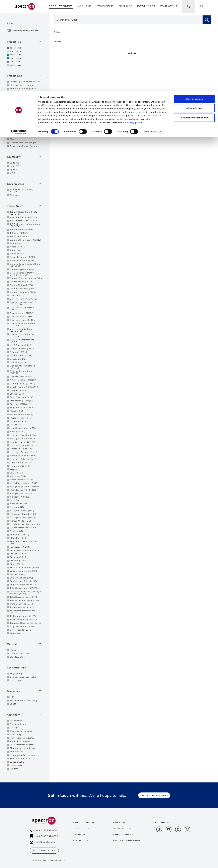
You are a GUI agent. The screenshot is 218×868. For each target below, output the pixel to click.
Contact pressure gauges (23, 143)
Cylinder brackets (19, 122)
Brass (13, 650)
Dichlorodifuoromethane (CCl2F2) (22, 367)
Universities (16, 765)
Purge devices (17, 108)
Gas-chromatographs (21, 731)
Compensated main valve (23, 677)
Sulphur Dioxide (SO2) (21, 578)
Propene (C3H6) (18, 557)
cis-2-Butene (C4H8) (21, 345)
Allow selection (194, 17)
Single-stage (17, 673)
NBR (12, 697)
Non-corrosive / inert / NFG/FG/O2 (21, 191)
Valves (13, 129)
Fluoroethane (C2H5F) (21, 414)
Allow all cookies (194, 8)
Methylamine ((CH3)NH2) (23, 490)
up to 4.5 (15, 163)
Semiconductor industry (22, 758)
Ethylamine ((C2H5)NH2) (23, 401)
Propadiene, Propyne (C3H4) (25, 550)
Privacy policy (123, 835)
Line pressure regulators (23, 85)
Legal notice (122, 829)
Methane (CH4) (18, 476)
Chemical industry (19, 724)
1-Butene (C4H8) (19, 233)
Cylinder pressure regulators (25, 82)
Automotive (16, 721)
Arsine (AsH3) (17, 254)
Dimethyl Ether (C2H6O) (22, 384)
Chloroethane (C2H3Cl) (22, 313)
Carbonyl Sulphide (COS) (23, 292)
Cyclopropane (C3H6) (21, 355)
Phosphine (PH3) (19, 538)
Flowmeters (16, 132)
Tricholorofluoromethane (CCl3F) (23, 612)
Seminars (119, 823)
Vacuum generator (20, 136)
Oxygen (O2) (16, 531)
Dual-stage (16, 680)
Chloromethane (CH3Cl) (22, 320)
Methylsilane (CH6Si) (21, 493)
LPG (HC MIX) (17, 473)
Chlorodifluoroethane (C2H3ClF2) (21, 303)
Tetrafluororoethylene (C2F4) (25, 600)
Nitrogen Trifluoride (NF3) (23, 514)
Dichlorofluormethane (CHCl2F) (21, 372)
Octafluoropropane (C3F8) (24, 528)
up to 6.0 (15, 170)
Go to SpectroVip (44, 851)
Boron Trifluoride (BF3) (22, 260)
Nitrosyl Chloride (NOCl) (22, 517)
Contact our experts (154, 795)
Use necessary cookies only (194, 26)
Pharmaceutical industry (23, 748)
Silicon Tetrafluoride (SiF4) (24, 571)
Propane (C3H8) (18, 554)
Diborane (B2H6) (19, 362)
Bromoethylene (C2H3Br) (23, 269)
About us (79, 835)
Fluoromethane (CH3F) (22, 418)
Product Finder (84, 823)
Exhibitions (81, 841)
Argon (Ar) (15, 250)
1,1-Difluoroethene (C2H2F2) (25, 221)
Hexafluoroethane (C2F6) (23, 428)
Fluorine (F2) (16, 411)
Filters (13, 139)
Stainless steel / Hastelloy (24, 700)
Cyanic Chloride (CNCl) (22, 349)
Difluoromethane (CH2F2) (23, 380)
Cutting (14, 728)
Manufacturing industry (22, 738)
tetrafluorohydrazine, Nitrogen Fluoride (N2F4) (26, 592)
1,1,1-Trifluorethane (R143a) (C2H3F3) (25, 213)
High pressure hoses (21, 119)
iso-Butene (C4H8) (20, 466)
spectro (15, 48)
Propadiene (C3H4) (20, 547)
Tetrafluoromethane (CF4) (23, 597)
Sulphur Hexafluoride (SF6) (24, 581)
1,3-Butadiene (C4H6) (21, 230)
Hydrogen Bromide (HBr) (23, 435)
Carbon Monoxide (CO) (22, 285)
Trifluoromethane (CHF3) (23, 616)
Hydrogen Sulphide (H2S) (23, 456)
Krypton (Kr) (16, 469)
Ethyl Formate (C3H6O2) (23, 397)
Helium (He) (16, 425)
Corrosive (15, 195)
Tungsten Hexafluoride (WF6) (25, 623)
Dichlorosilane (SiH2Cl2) (23, 377)
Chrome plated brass (21, 653)
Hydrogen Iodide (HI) (21, 449)
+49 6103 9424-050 (47, 830)
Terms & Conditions (127, 841)
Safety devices (18, 112)
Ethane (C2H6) (18, 394)
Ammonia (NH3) (18, 247)
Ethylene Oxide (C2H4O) (23, 408)
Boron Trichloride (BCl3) (22, 257)
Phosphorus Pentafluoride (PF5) (23, 542)
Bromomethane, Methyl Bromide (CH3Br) (22, 274)
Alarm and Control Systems (24, 146)
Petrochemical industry (22, 745)
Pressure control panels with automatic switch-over (25, 104)
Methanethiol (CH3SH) (22, 480)
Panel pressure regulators (23, 89)
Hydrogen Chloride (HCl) (23, 438)
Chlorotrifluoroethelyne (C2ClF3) (22, 335)
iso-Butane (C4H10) (20, 462)
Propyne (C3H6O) (19, 561)
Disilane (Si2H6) (18, 390)
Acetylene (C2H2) (19, 243)
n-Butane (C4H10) (19, 497)
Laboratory (16, 734)
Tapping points (18, 125)
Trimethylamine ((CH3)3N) (23, 620)
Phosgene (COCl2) (19, 535)
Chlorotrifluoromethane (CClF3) (22, 341)
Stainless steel (18, 657)
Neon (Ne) (15, 500)
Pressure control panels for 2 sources (25, 98)
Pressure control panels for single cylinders (24, 93)
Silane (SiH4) (17, 564)
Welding (14, 769)
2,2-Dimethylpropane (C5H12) (25, 240)
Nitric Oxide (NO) (19, 504)
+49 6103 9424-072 (47, 836)
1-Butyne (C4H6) (19, 236)
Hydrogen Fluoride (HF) (22, 445)
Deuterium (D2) (18, 359)
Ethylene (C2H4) (18, 404)
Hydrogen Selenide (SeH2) (24, 452)
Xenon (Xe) (16, 633)
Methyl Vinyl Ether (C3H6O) (24, 486)
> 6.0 (12, 173)
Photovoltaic (16, 752)
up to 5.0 (15, 166)
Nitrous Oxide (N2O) (20, 521)
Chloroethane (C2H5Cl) (22, 317)
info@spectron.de (46, 842)
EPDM (13, 704)
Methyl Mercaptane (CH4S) (24, 483)
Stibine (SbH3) (17, 574)
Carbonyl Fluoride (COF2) (23, 289)
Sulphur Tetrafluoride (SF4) (24, 585)
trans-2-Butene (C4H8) (22, 604)
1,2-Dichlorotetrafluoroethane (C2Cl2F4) (26, 225)
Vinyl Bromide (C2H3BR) (23, 626)
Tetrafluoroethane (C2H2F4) (25, 588)
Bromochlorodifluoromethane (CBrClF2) (25, 265)
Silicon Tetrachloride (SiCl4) (24, 567)
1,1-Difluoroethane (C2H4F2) (25, 217)
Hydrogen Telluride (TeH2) (24, 459)
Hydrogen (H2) (18, 432)
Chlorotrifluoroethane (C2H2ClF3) (21, 330)
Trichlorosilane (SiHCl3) (22, 607)
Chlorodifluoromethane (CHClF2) (22, 309)
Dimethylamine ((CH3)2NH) (24, 387)
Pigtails (14, 115)
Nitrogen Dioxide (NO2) (22, 511)
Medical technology (20, 741)
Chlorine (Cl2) (17, 295)
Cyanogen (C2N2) (19, 352)
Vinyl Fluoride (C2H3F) (22, 630)
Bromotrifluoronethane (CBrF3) (26, 278)
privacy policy (134, 31)
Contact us (81, 829)
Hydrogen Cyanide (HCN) (23, 442)
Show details (150, 40)
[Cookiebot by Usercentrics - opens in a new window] (19, 40)
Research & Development (23, 755)
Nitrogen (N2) (17, 507)
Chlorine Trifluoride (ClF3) (23, 299)
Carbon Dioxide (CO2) (21, 282)
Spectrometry (17, 762)
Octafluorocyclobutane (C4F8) (26, 524)
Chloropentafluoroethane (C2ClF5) (23, 324)
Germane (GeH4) (19, 421)
